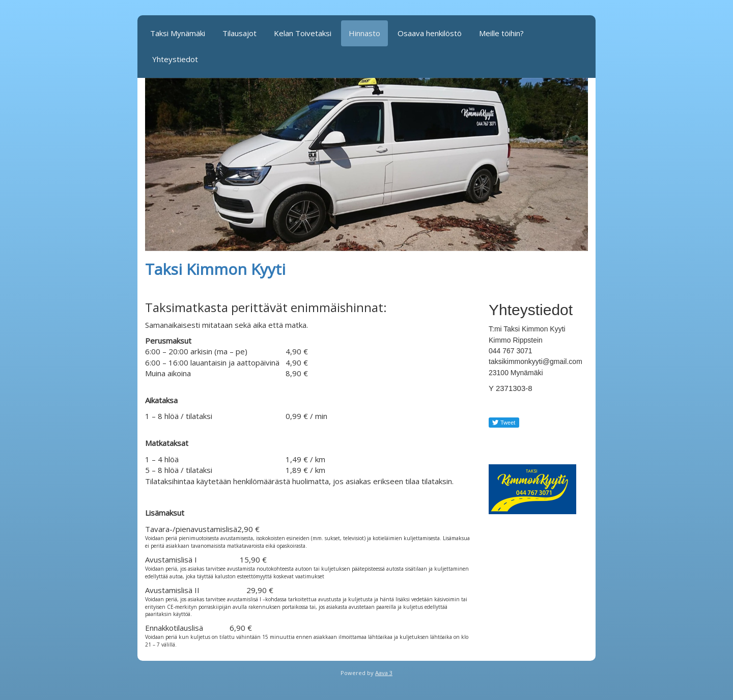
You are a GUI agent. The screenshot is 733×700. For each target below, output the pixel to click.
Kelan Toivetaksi (303, 33)
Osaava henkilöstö (430, 33)
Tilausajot (239, 33)
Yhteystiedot (175, 59)
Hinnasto (364, 33)
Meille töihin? (501, 33)
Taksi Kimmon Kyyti (215, 269)
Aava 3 (384, 673)
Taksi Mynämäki (178, 33)
